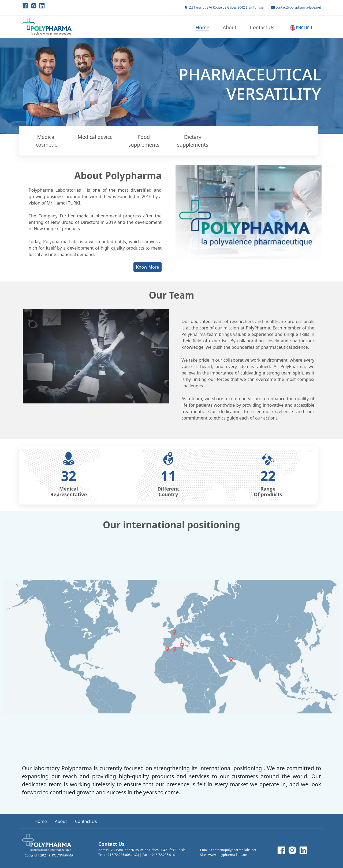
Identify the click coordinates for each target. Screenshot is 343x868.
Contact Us (262, 27)
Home (202, 27)
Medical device (95, 137)
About (230, 27)
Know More (148, 267)
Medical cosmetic (46, 141)
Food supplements (144, 141)
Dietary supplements (193, 141)
